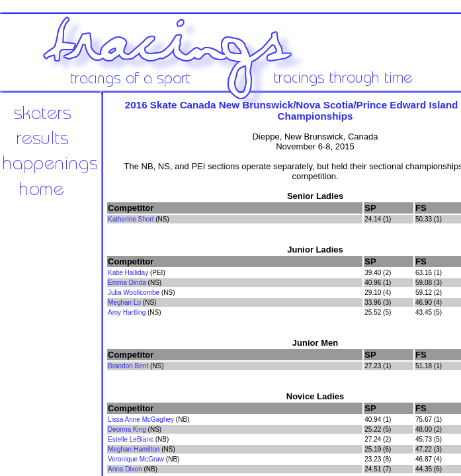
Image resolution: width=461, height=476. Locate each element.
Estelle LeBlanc (131, 439)
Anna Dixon (125, 469)
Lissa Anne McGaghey (141, 419)
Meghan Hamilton (134, 449)
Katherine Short (131, 219)
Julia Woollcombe (134, 293)
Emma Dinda (127, 283)
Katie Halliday (128, 273)
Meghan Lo (124, 302)
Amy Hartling (127, 312)
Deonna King (127, 429)
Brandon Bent (128, 366)
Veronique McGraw (136, 459)
